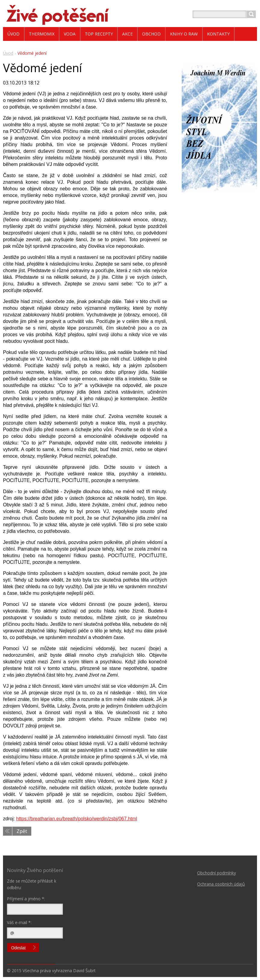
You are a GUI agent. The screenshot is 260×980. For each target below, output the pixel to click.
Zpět (22, 831)
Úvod (8, 53)
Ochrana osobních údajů (221, 884)
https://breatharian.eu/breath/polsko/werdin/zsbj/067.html (77, 819)
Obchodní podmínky (217, 873)
